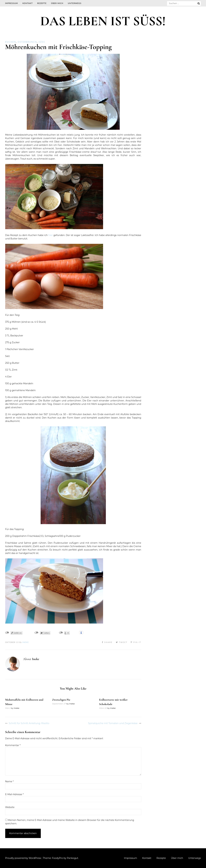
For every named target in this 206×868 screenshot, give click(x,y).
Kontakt (28, 3)
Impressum (12, 3)
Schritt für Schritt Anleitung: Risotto (29, 723)
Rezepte (42, 3)
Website (10, 807)
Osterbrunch (27, 42)
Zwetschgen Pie (61, 700)
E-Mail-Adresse (14, 794)
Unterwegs (75, 3)
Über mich (57, 3)
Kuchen (11, 42)
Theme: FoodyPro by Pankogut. (61, 858)
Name (9, 781)
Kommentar (13, 745)
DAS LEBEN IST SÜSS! (103, 21)
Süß (42, 42)
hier (50, 235)
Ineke (26, 642)
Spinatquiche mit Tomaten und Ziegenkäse (113, 723)
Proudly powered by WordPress (23, 858)
